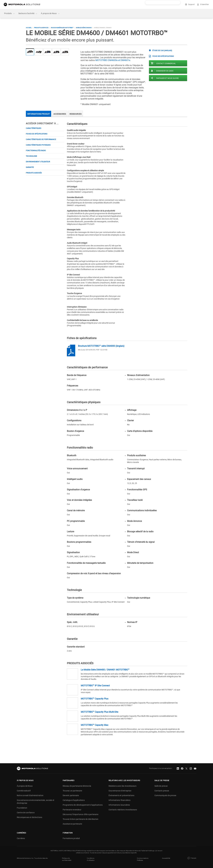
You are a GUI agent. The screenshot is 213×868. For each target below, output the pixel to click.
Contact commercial (166, 63)
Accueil (29, 28)
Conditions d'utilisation (91, 859)
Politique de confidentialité (67, 859)
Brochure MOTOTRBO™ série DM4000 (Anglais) (101, 346)
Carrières (21, 838)
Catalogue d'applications (74, 800)
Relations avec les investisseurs (122, 786)
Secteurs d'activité (28, 13)
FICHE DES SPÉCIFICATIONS (163, 56)
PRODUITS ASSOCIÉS (34, 173)
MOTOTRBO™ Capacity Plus (95, 699)
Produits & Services (41, 28)
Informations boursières (119, 805)
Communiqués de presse (165, 795)
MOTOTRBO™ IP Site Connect (95, 686)
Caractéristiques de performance (41, 139)
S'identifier (205, 4)
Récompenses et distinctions (29, 817)
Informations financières (119, 800)
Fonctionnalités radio (36, 151)
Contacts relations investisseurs (123, 810)
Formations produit (71, 838)
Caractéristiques (34, 128)
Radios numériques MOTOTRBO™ (62, 28)
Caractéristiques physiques (38, 145)
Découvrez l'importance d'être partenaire (81, 814)
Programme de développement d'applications (83, 805)
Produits (10, 13)
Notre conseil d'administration (30, 795)
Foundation (22, 808)
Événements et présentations (121, 795)
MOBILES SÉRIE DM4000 (84, 28)
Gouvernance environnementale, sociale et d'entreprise (36, 802)
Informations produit (39, 114)
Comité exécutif (24, 791)
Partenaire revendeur (72, 810)
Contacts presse (162, 791)
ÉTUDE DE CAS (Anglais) (162, 51)
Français (192, 858)
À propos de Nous (50, 13)
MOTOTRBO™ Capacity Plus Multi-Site (99, 712)
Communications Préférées (143, 859)
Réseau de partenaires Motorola (77, 786)
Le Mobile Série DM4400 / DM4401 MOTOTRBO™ (105, 670)
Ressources (75, 114)
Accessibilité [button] (166, 858)
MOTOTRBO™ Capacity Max (95, 725)
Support (192, 4)
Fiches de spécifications (37, 134)
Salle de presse (161, 786)
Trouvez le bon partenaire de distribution (81, 819)
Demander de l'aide (165, 71)
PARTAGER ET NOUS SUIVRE (167, 78)
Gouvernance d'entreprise (120, 791)
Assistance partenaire (72, 824)
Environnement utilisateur (38, 162)
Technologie (31, 156)
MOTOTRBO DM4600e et (113, 60)
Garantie (30, 167)
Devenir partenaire (71, 795)
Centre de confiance (26, 813)
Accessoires (60, 114)
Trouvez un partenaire (72, 791)
